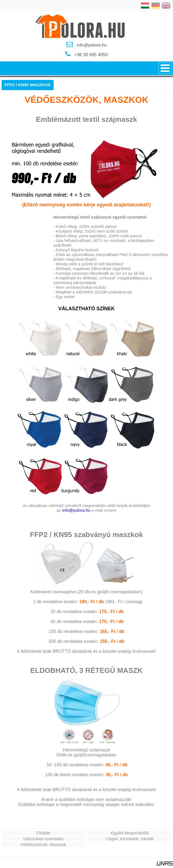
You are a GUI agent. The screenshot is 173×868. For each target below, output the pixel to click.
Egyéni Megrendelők (130, 833)
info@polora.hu (76, 510)
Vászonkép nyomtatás (43, 839)
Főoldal (43, 833)
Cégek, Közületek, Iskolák (130, 839)
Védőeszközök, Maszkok (43, 844)
